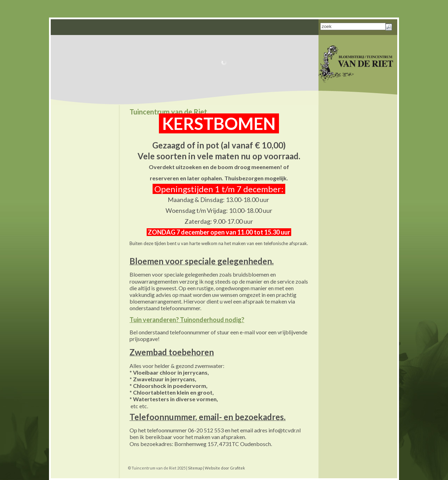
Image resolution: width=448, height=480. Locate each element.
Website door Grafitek (225, 468)
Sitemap (195, 468)
